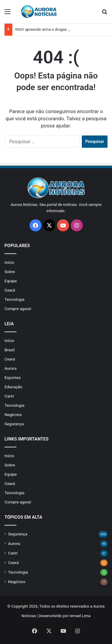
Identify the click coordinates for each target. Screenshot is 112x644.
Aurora (10, 368)
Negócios (13, 415)
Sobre (10, 272)
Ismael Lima (80, 616)
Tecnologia (14, 299)
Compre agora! (18, 309)
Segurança (14, 424)
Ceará (10, 290)
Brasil (10, 350)
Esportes (13, 378)
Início (9, 262)
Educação (13, 387)
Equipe (11, 281)
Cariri (9, 396)
